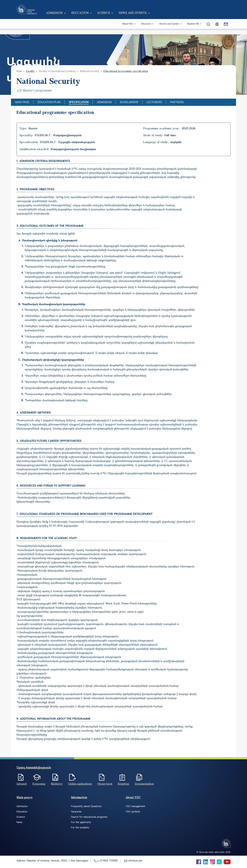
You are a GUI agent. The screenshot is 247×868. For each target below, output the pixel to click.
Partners (177, 102)
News (19, 822)
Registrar (124, 784)
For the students (80, 827)
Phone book (105, 784)
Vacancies (76, 811)
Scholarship (129, 102)
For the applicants (81, 822)
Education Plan (49, 102)
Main (19, 71)
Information (79, 797)
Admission (60, 17)
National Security (90, 71)
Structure (146, 29)
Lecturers (154, 102)
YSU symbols (133, 811)
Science (112, 17)
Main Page (22, 102)
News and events (142, 17)
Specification (79, 102)
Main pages (24, 797)
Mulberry (57, 784)
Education (87, 17)
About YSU (128, 29)
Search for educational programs (89, 817)
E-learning (39, 784)
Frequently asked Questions (86, 806)
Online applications (80, 784)
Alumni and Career (169, 29)
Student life (193, 29)
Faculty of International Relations (57, 71)
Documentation (144, 784)
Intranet (22, 784)
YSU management (135, 806)
